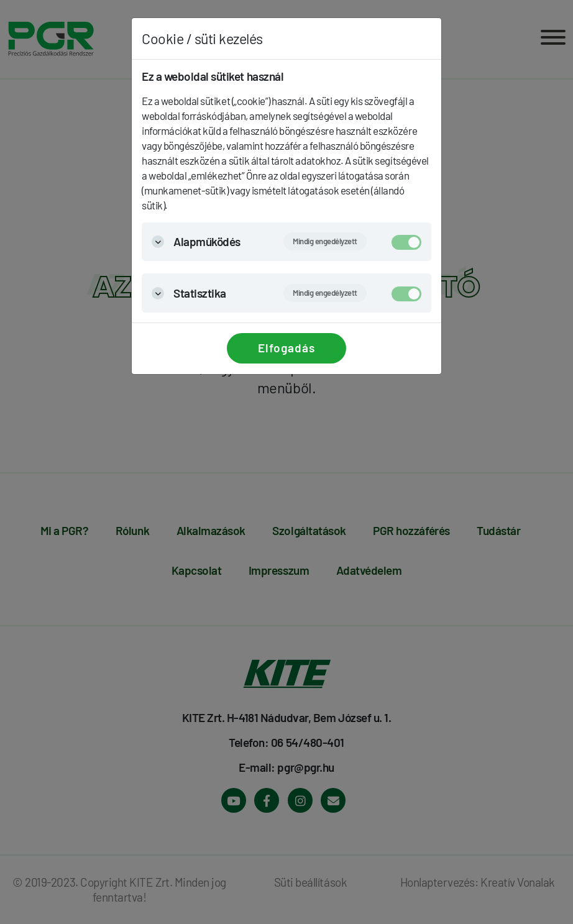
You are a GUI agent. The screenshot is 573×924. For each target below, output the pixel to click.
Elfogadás (286, 348)
